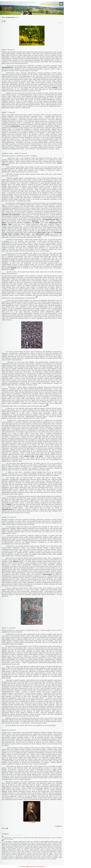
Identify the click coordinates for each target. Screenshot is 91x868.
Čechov (27, 223)
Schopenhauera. (7, 67)
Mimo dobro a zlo (44, 232)
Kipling (55, 88)
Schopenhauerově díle (51, 219)
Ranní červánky (14, 234)
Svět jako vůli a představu (11, 215)
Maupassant (54, 223)
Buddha (14, 268)
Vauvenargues (48, 574)
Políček (9, 504)
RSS (44, 867)
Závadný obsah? (32, 867)
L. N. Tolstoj (35, 223)
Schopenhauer (15, 126)
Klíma (4, 223)
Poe (60, 223)
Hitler (10, 224)
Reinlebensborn (8, 509)
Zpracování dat (40, 867)
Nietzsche (35, 221)
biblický (16, 561)
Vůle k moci (25, 234)
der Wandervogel (10, 17)
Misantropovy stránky (50, 4)
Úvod (3, 17)
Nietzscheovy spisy (43, 234)
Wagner (4, 224)
